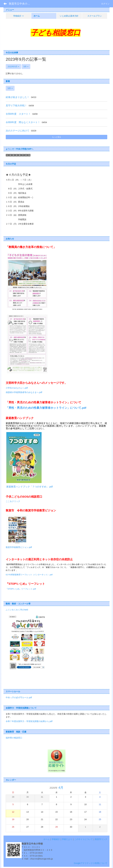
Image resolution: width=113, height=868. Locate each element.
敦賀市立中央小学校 (21, 4)
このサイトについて (84, 839)
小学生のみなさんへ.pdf (17, 388)
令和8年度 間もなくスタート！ (23, 122)
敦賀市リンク (101, 839)
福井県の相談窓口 (14, 738)
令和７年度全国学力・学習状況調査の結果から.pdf (29, 721)
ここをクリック (13, 501)
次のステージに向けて (18, 131)
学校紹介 (56, 839)
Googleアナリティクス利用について (91, 863)
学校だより (67, 839)
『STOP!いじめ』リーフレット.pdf (21, 589)
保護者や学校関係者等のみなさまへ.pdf (24, 392)
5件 (26, 67)
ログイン (105, 4)
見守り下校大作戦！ (16, 106)
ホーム (46, 839)
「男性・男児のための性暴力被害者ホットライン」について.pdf (46, 408)
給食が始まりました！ (18, 97)
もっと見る (56, 137)
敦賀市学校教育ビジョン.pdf (19, 547)
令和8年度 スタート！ (18, 114)
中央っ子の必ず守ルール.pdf (19, 697)
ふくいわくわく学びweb (17, 610)
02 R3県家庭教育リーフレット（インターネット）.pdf (29, 575)
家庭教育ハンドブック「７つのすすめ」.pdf (30, 487)
